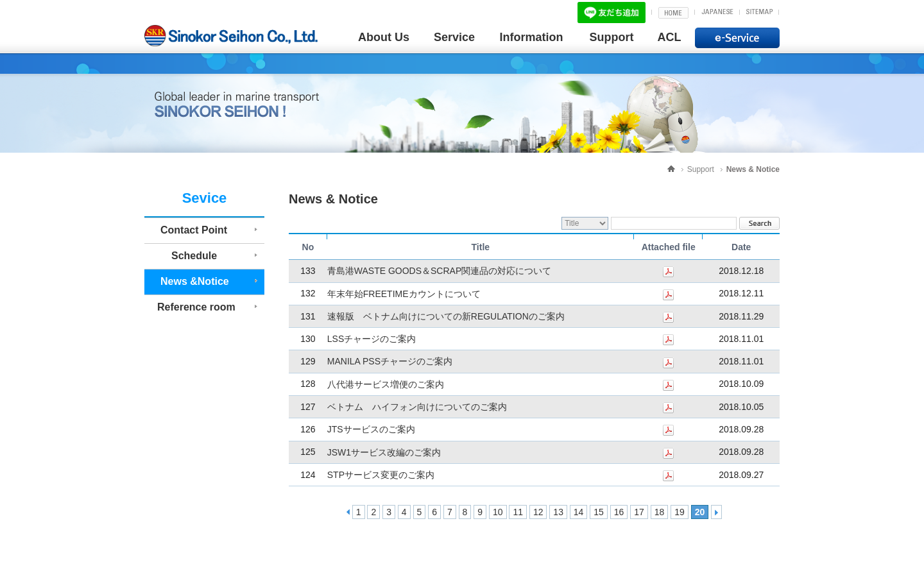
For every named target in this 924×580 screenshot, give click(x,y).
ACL (670, 37)
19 (680, 512)
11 (518, 512)
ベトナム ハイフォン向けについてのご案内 (417, 407)
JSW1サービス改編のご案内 (384, 452)
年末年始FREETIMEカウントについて (404, 294)
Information (532, 37)
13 (558, 512)
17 (639, 512)
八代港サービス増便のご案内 (386, 384)
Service (454, 37)
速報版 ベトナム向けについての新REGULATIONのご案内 (446, 316)
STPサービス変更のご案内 (381, 475)
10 (498, 512)
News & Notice (753, 169)
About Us (384, 37)
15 (599, 512)
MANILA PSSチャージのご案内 (390, 362)
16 (619, 512)
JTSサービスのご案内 (371, 430)
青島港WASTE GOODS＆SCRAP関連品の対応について (440, 271)
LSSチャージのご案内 (372, 339)
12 (538, 512)
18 (660, 512)
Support (612, 37)
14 (579, 512)
